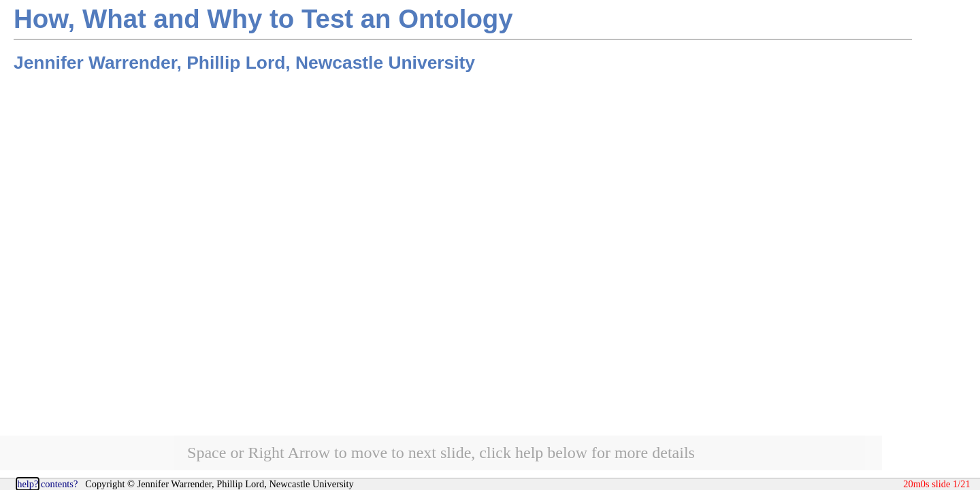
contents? (59, 484)
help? (28, 484)
